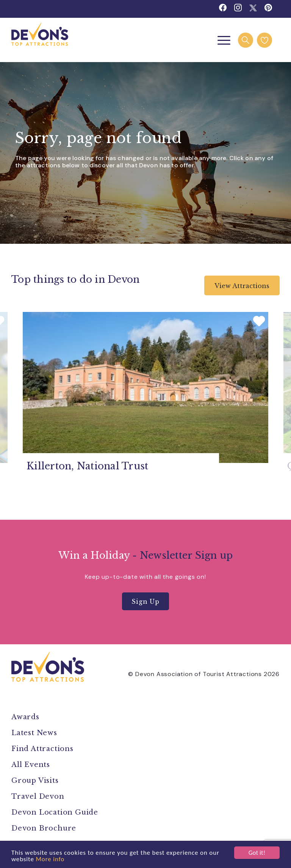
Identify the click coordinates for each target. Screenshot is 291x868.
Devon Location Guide (55, 812)
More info (50, 859)
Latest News (34, 733)
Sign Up (145, 602)
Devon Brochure (44, 828)
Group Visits (36, 781)
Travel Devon (38, 796)
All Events (31, 765)
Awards (25, 717)
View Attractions (242, 286)
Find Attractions (42, 749)
